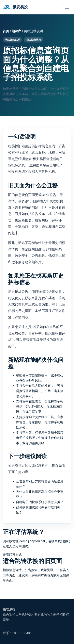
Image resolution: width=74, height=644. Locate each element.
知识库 (16, 31)
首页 (6, 31)
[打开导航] (67, 7)
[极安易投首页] (15, 7)
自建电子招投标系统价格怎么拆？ (40, 502)
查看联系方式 (12, 555)
